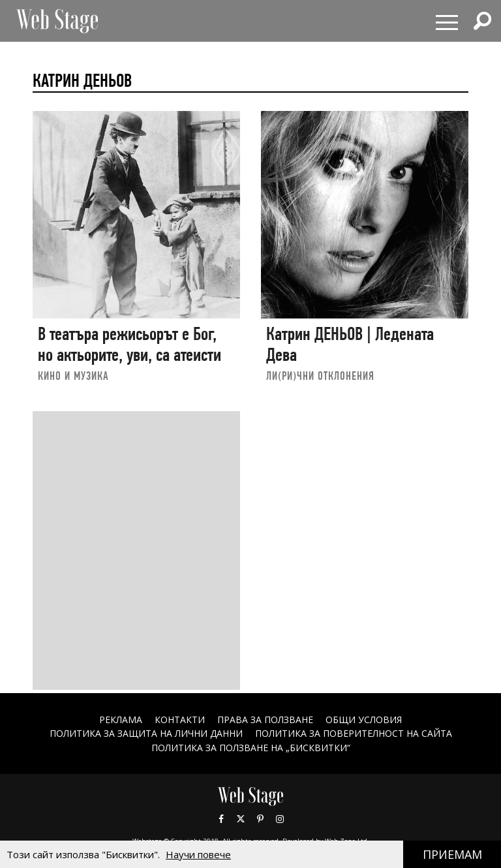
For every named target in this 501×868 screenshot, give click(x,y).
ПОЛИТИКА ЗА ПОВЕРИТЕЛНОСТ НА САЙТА (354, 733)
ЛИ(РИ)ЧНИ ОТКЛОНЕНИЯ (320, 376)
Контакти (180, 720)
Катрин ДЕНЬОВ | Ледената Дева (350, 344)
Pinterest (260, 819)
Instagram (280, 819)
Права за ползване (265, 720)
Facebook (221, 819)
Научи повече (198, 854)
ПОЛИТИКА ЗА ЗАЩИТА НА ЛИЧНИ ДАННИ (146, 733)
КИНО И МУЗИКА (73, 376)
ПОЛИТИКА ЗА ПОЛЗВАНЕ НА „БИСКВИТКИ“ (251, 748)
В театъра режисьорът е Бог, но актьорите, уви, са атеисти (129, 344)
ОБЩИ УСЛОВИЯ (364, 720)
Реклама (121, 720)
